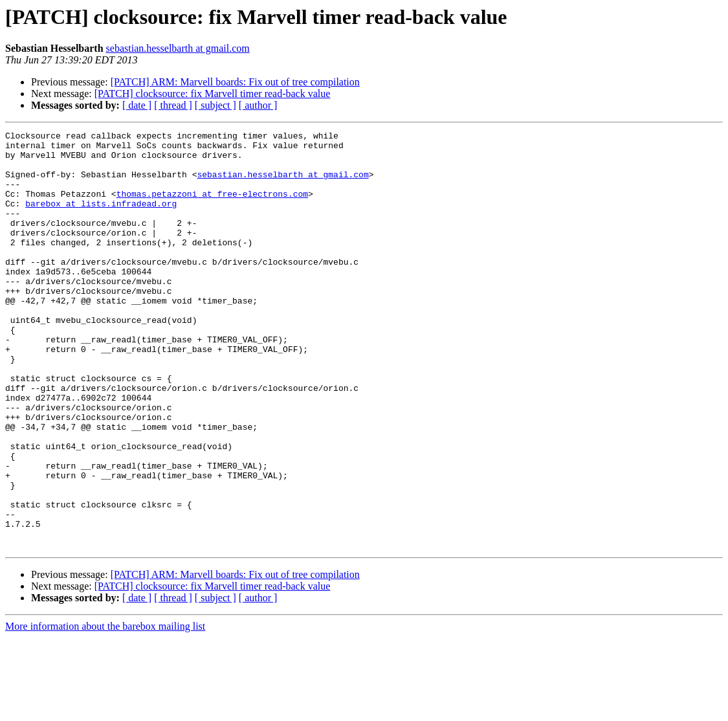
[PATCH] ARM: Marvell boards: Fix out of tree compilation (235, 82)
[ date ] (137, 105)
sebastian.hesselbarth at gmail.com (178, 48)
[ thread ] (173, 105)
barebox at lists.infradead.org (101, 219)
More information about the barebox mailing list (105, 710)
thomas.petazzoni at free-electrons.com (212, 207)
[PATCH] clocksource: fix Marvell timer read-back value (213, 94)
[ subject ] (215, 105)
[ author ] (258, 105)
